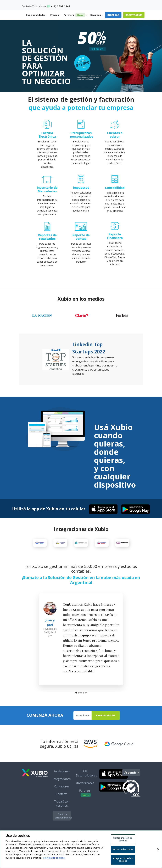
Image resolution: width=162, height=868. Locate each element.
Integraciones (62, 788)
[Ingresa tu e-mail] (83, 725)
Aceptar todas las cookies (123, 860)
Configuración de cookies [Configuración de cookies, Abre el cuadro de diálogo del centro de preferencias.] (123, 839)
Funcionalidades (36, 15)
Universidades (85, 792)
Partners (75, 15)
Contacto (62, 803)
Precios (55, 15)
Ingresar (113, 15)
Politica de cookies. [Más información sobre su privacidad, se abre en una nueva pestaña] (54, 858)
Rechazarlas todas (123, 849)
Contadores (62, 795)
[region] (81, 849)
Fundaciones (62, 780)
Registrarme (134, 15)
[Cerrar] (158, 849)
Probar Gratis (106, 724)
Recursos (96, 15)
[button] (76, 702)
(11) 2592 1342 (59, 6)
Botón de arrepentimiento (63, 825)
